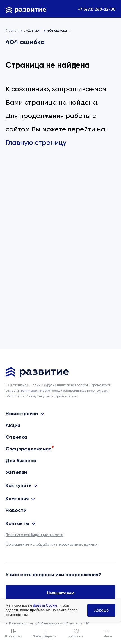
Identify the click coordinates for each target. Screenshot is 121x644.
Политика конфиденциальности (35, 535)
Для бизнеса (21, 461)
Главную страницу (36, 143)
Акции (13, 425)
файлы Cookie (45, 605)
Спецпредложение (29, 449)
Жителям (16, 472)
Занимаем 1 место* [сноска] (36, 391)
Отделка (16, 437)
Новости (16, 510)
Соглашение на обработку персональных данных (52, 544)
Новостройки (22, 414)
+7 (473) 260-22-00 (97, 9)
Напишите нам (61, 593)
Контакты (17, 523)
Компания (17, 499)
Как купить (19, 485)
